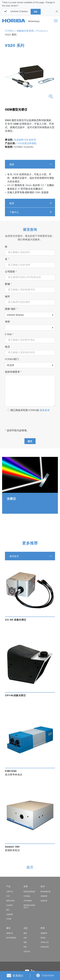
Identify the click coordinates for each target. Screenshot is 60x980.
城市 (7, 297)
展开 (30, 868)
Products (41, 31)
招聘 (25, 942)
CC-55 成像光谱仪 (16, 620)
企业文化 (27, 952)
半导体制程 (28, 901)
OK (36, 12)
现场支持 (10, 933)
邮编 (8, 284)
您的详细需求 (13, 372)
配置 (12, 203)
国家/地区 (11, 309)
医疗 (8, 910)
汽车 (8, 896)
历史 (25, 947)
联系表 (43, 938)
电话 (7, 347)
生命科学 (10, 905)
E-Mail (9, 335)
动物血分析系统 (25, 31)
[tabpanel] (30, 485)
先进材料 (10, 915)
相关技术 (14, 556)
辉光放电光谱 (46, 892)
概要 (12, 164)
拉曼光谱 (44, 901)
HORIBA (9, 31)
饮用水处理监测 (29, 892)
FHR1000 (11, 771)
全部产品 (10, 892)
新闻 (25, 933)
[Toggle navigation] (56, 21)
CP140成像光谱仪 (15, 696)
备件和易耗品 (11, 938)
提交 (30, 441)
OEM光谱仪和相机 (27, 144)
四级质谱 (44, 896)
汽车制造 (27, 896)
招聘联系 (44, 933)
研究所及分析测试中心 (29, 907)
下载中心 (14, 212)
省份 (7, 322)
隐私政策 (45, 411)
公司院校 (11, 272)
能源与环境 (10, 901)
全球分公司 (45, 942)
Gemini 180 (12, 847)
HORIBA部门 (12, 360)
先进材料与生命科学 (25, 140)
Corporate (48, 976)
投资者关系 (45, 947)
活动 (25, 938)
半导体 (9, 919)
